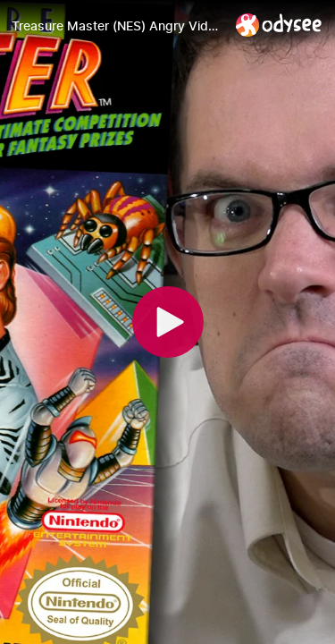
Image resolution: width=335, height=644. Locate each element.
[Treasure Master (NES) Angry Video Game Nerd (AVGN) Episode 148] (117, 26)
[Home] (279, 25)
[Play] (168, 322)
